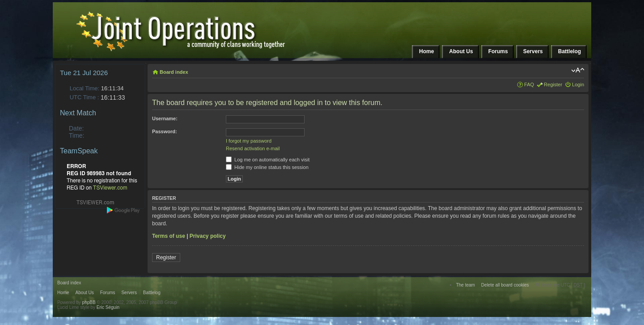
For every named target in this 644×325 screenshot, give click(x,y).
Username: (165, 118)
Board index (174, 72)
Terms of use (169, 236)
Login (578, 84)
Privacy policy (208, 236)
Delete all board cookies (505, 285)
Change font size (578, 70)
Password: (165, 131)
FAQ (529, 84)
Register (553, 84)
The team (466, 285)
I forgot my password (249, 141)
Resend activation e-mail (253, 148)
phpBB (89, 302)
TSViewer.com (110, 188)
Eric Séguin (108, 307)
